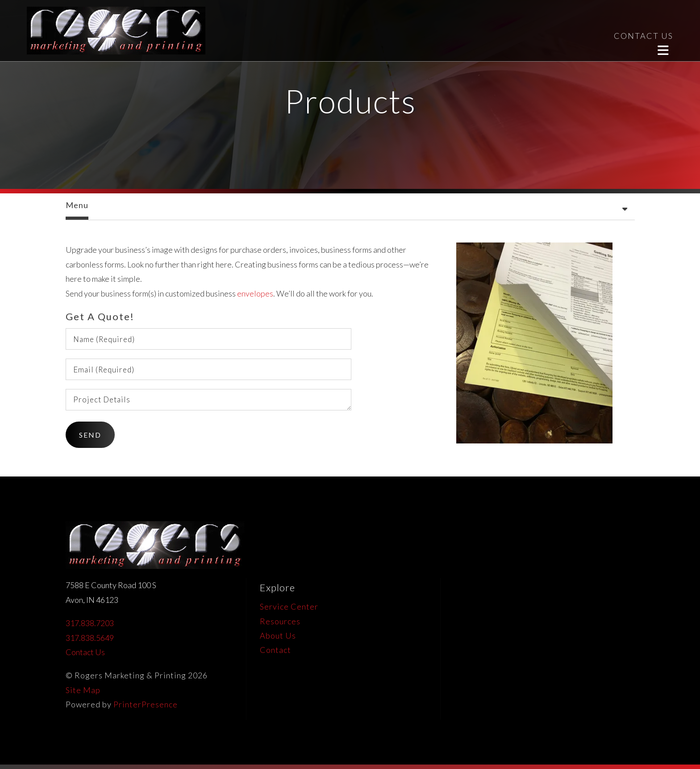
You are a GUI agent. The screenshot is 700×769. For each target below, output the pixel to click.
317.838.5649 (90, 638)
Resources (280, 621)
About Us (278, 635)
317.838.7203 (90, 623)
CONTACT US (644, 36)
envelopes (255, 293)
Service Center (289, 606)
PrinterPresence (146, 704)
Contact (275, 650)
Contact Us (85, 652)
